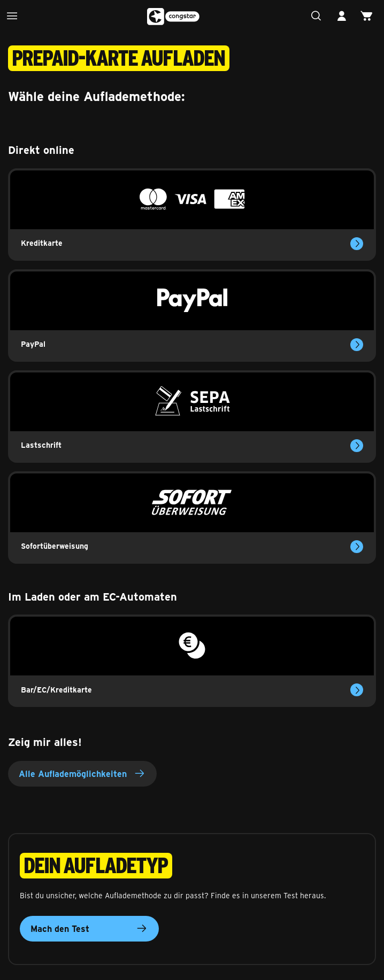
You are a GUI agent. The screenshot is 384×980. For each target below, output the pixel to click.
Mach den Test (89, 929)
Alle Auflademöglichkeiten (82, 774)
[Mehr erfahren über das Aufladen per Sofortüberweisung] (357, 547)
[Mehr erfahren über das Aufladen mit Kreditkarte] (357, 244)
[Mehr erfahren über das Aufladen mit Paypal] (357, 345)
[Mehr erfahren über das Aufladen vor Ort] (357, 690)
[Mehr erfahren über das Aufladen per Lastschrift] (357, 446)
